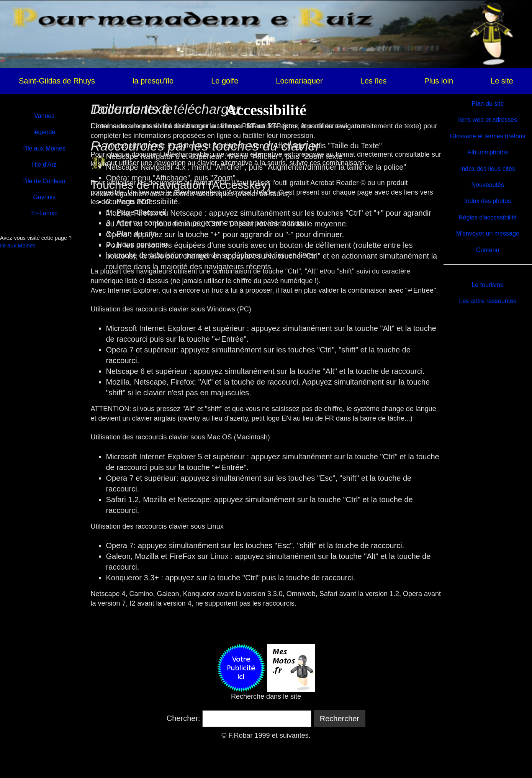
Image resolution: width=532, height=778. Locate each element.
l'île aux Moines (44, 148)
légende (44, 132)
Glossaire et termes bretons (488, 136)
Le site (502, 81)
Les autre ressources (488, 301)
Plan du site (488, 104)
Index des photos (488, 201)
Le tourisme (488, 285)
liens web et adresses (488, 120)
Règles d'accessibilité (488, 217)
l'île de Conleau (44, 181)
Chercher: (183, 718)
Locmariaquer (299, 81)
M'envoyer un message (488, 233)
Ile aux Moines (18, 246)
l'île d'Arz (44, 165)
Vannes (44, 116)
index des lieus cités (488, 169)
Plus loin (439, 81)
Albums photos (488, 152)
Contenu (488, 250)
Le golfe (225, 81)
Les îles (374, 81)
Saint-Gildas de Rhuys (57, 81)
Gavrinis (44, 197)
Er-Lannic (44, 213)
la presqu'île (153, 81)
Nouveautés (488, 185)
